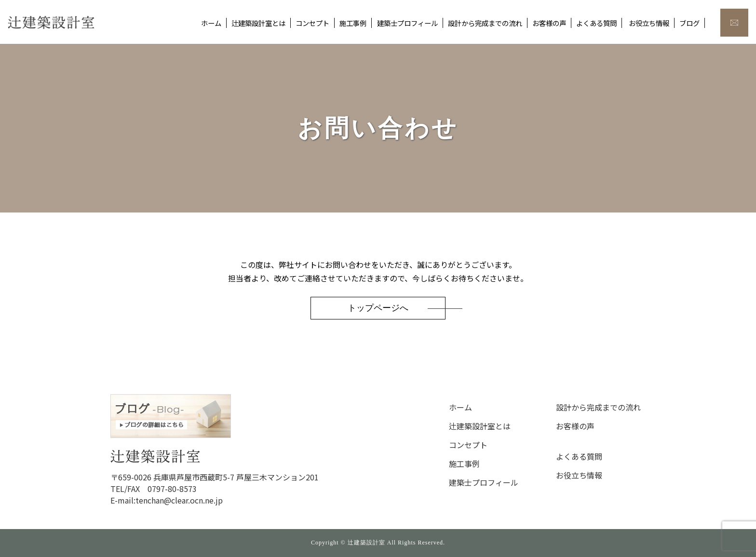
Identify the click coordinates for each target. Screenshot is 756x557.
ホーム (211, 23)
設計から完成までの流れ (485, 23)
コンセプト (312, 23)
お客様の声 (549, 23)
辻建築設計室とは (258, 23)
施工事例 (353, 23)
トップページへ (378, 308)
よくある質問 (596, 23)
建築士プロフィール (407, 23)
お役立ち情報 (649, 23)
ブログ (689, 23)
